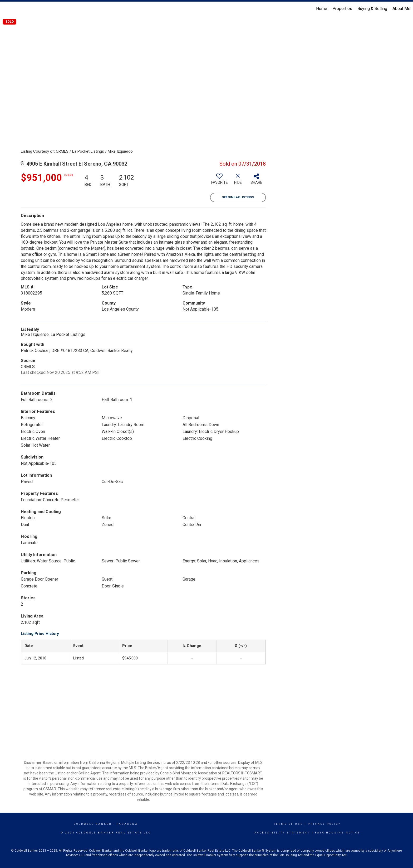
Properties (342, 9)
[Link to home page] (7, 9)
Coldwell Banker (93, 824)
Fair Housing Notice (338, 833)
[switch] (219, 181)
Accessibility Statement (282, 833)
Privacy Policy (324, 824)
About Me (401, 9)
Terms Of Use (288, 824)
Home (322, 9)
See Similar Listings (238, 197)
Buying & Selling (372, 9)
